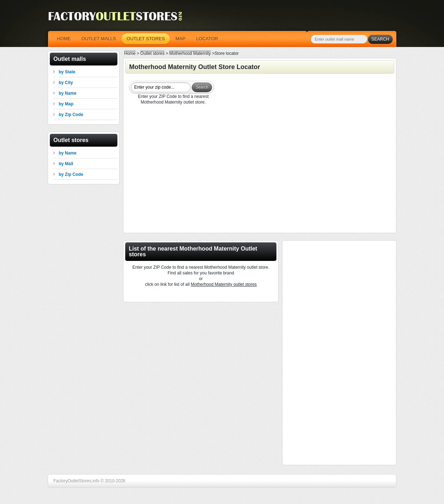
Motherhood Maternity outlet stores (224, 284)
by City (66, 83)
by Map (66, 104)
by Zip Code (71, 115)
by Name (68, 93)
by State (67, 72)
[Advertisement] (260, 170)
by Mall (66, 164)
